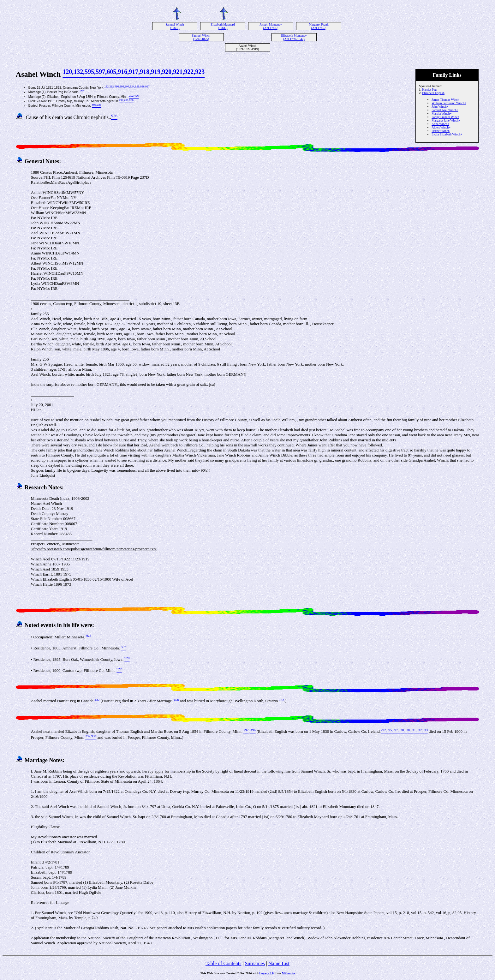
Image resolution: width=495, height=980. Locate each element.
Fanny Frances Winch (445, 117)
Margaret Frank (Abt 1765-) (319, 26)
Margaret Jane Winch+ (446, 120)
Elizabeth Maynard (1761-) (223, 26)
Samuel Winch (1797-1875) (201, 37)
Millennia (288, 973)
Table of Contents (224, 963)
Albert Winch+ (441, 127)
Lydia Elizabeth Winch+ (447, 134)
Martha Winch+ (441, 114)
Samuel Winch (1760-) (175, 26)
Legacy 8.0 (266, 973)
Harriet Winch (441, 131)
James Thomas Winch (445, 100)
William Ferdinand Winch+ (449, 103)
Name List (279, 963)
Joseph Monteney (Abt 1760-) (271, 26)
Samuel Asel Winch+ (445, 110)
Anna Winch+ (440, 124)
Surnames (255, 963)
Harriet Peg (429, 90)
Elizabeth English (433, 93)
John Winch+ (440, 107)
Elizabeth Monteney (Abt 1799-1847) (294, 37)
